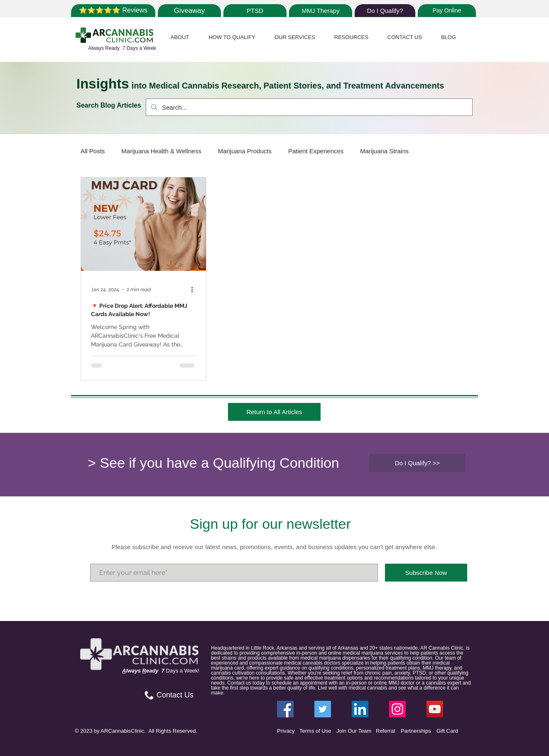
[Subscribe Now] (426, 573)
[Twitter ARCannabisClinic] (323, 709)
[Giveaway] (189, 11)
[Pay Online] (447, 11)
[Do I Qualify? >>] (417, 463)
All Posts (93, 151)
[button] (180, 37)
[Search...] (308, 107)
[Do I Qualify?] (385, 11)
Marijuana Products (245, 151)
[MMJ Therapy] (321, 11)
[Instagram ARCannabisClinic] (397, 709)
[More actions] (195, 290)
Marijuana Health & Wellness (161, 151)
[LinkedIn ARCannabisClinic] (360, 709)
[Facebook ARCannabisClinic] (285, 709)
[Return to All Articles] (274, 412)
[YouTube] (435, 709)
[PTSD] (255, 11)
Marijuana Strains (384, 151)
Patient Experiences (316, 151)
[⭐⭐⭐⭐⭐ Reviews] (113, 11)
